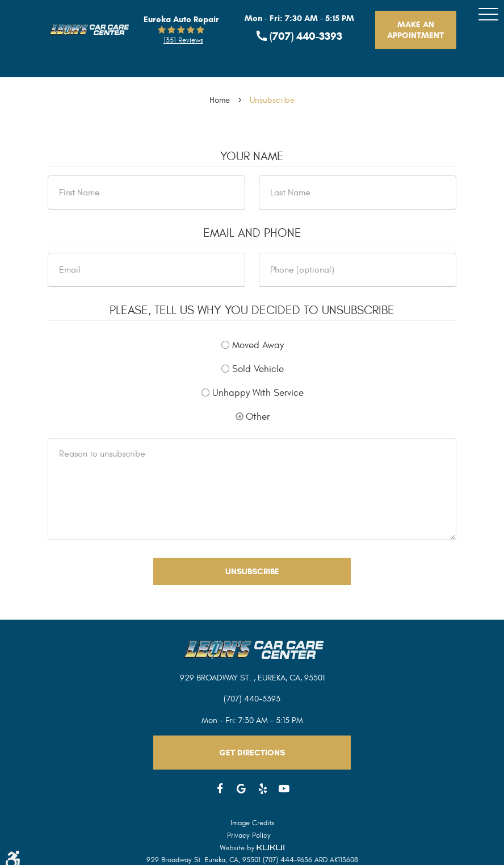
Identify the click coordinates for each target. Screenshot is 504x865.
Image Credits (252, 823)
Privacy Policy (249, 835)
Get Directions (252, 753)
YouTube (284, 789)
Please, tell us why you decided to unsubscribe (252, 311)
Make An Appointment (415, 30)
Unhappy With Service (258, 393)
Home (220, 100)
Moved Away (258, 345)
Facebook (220, 789)
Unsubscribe (272, 100)
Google (242, 789)
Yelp (263, 789)
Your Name (252, 157)
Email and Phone (252, 233)
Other (258, 417)
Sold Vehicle (258, 369)
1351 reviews (183, 40)
